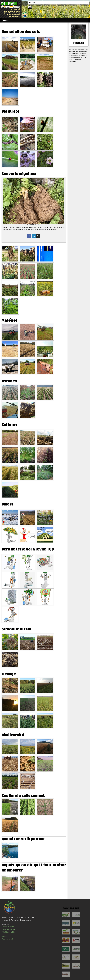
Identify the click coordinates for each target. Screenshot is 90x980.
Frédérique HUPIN (8, 932)
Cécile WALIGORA (8, 929)
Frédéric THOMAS (8, 927)
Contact (4, 936)
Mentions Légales (8, 939)
